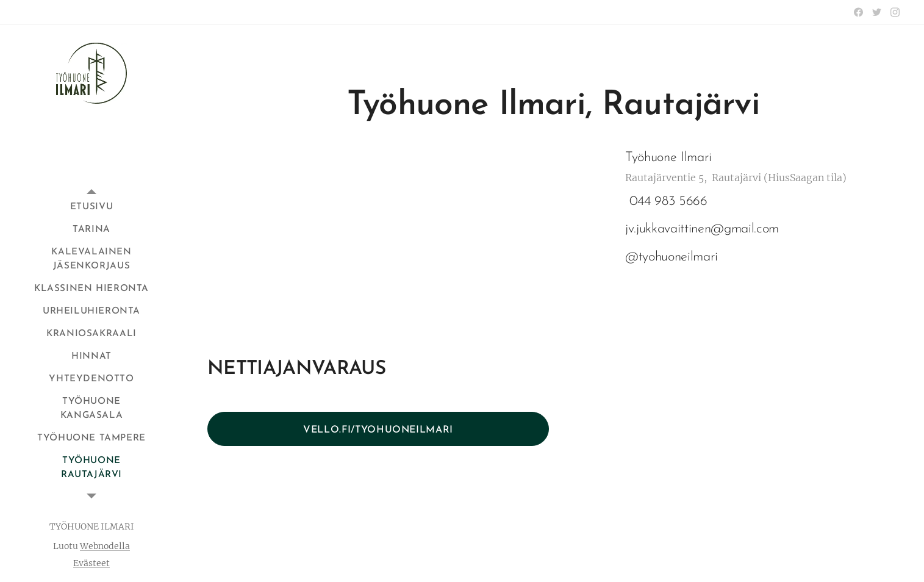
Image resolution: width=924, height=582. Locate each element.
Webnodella (105, 546)
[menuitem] (91, 207)
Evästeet (91, 563)
